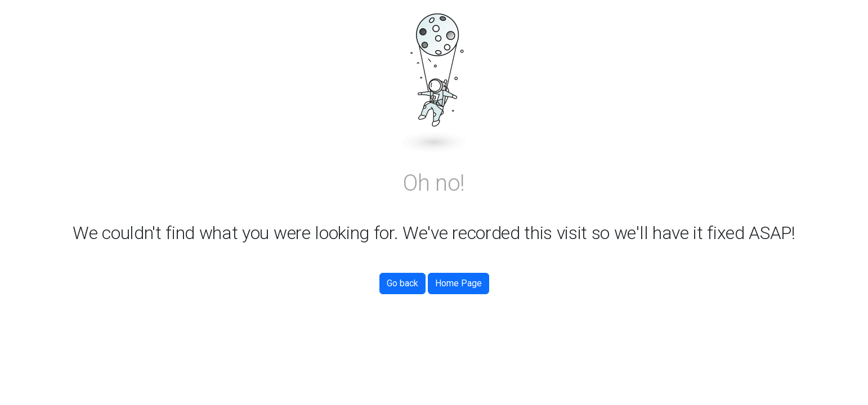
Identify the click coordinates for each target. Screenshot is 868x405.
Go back (402, 283)
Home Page (458, 283)
